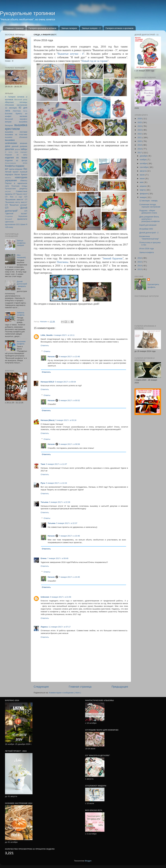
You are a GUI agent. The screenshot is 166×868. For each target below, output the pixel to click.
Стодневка (9, 216)
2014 (140, 266)
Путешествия (10, 189)
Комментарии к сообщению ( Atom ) (65, 693)
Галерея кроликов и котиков (42, 28)
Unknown (45, 597)
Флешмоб (8, 219)
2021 (140, 137)
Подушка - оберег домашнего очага (148, 212)
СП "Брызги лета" (20, 194)
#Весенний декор (21, 100)
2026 (140, 119)
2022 (140, 134)
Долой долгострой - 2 (149, 233)
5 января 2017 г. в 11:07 (56, 464)
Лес (25, 169)
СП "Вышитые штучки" (16, 205)
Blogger (88, 861)
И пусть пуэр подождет (16, 152)
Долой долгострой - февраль (22, 284)
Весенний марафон (16, 119)
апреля (143, 186)
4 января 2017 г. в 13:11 (64, 335)
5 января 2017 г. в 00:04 (65, 382)
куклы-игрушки (16, 169)
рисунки (8, 191)
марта (143, 190)
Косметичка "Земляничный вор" (149, 237)
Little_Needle (47, 335)
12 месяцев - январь (149, 201)
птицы (24, 186)
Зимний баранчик (113, 258)
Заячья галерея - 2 (91, 28)
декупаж (9, 149)
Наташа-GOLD (47, 382)
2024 (140, 126)
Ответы (47, 351)
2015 (140, 262)
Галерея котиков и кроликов (120, 28)
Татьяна (45, 502)
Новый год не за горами (95, 61)
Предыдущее (120, 687)
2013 (140, 269)
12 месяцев (11, 108)
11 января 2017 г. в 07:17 (60, 627)
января (143, 197)
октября (144, 163)
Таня (43, 464)
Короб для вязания (148, 225)
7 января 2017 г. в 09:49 (58, 558)
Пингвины (63, 262)
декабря (144, 156)
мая (142, 182)
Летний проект (12, 172)
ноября (143, 160)
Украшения (23, 216)
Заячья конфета (147, 252)
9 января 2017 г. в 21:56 (61, 597)
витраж (8, 122)
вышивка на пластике (16, 134)
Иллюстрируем (10, 163)
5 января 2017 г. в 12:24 (56, 483)
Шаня (23, 224)
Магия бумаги (21, 175)
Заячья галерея (69, 28)
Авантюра (17, 111)
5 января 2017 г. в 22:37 (67, 523)
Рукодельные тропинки (28, 13)
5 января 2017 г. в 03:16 (66, 420)
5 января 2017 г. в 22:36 (60, 502)
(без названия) (21, 256)
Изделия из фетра (16, 160)
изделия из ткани (16, 158)
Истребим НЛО (146, 229)
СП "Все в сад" (14, 197)
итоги (25, 163)
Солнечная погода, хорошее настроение (150, 206)
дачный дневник (19, 146)
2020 (140, 141)
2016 (140, 258)
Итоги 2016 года (147, 249)
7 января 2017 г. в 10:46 (69, 536)
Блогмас (9, 114)
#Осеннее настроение (16, 105)
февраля (144, 194)
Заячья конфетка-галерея (21, 243)
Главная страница (15, 28)
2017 (140, 153)
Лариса (44, 627)
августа (143, 171)
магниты (8, 178)
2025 (140, 122)
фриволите (22, 219)
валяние (23, 116)
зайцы (24, 149)
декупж (17, 149)
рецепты (23, 189)
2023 (140, 130)
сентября (144, 167)
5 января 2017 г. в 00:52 (69, 400)
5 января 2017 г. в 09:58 (69, 444)
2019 (140, 145)
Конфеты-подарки (15, 166)
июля (142, 175)
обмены (24, 181)
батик (25, 111)
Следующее (41, 687)
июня (142, 179)
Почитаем (15, 186)
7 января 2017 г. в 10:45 (69, 577)
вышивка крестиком (16, 127)
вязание (24, 143)
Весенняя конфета (21, 343)
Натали (51, 357)
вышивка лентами (16, 132)
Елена (44, 558)
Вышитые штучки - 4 (70, 54)
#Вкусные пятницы (16, 102)
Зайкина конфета (21, 314)
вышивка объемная (16, 137)
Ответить (45, 345)
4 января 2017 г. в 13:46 (69, 357)
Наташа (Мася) (48, 420)
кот (7, 169)
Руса (43, 483)
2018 (140, 149)
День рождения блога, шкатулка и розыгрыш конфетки (149, 219)
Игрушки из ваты (16, 155)
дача (8, 146)
